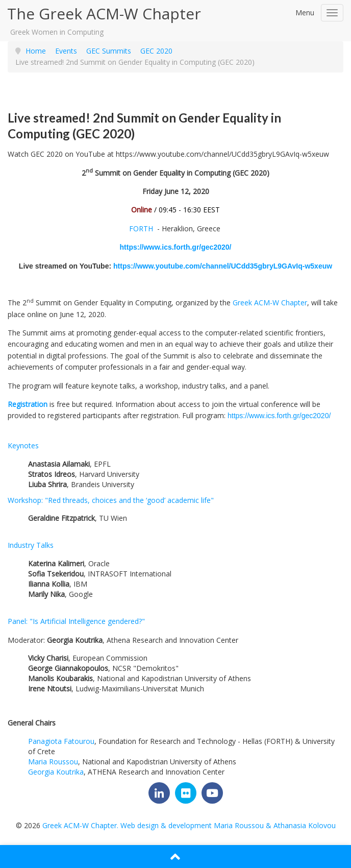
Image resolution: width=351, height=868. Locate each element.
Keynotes (23, 445)
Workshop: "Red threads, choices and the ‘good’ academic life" (111, 500)
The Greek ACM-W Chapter (104, 14)
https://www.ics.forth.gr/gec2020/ (176, 247)
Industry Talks (31, 545)
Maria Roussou (53, 762)
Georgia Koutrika (56, 772)
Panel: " (76, 621)
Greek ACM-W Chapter (270, 303)
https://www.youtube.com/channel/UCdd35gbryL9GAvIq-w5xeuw (223, 266)
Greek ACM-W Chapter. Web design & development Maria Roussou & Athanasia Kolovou (189, 825)
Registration (28, 404)
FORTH (141, 228)
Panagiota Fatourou (61, 741)
